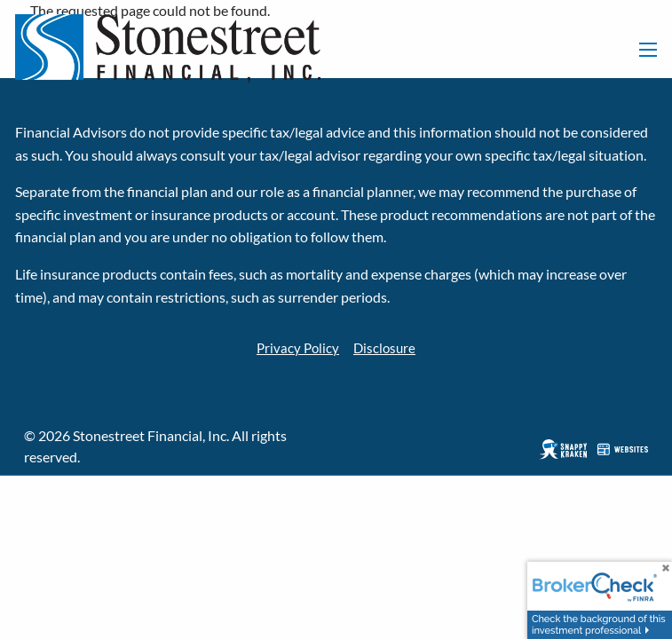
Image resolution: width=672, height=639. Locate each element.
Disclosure (386, 347)
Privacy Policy (296, 347)
